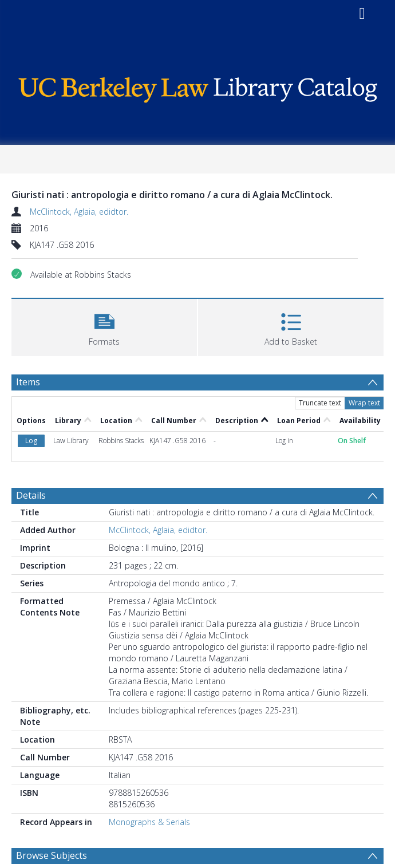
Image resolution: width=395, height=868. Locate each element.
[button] (104, 326)
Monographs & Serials (149, 822)
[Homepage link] (198, 87)
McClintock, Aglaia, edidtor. (79, 212)
